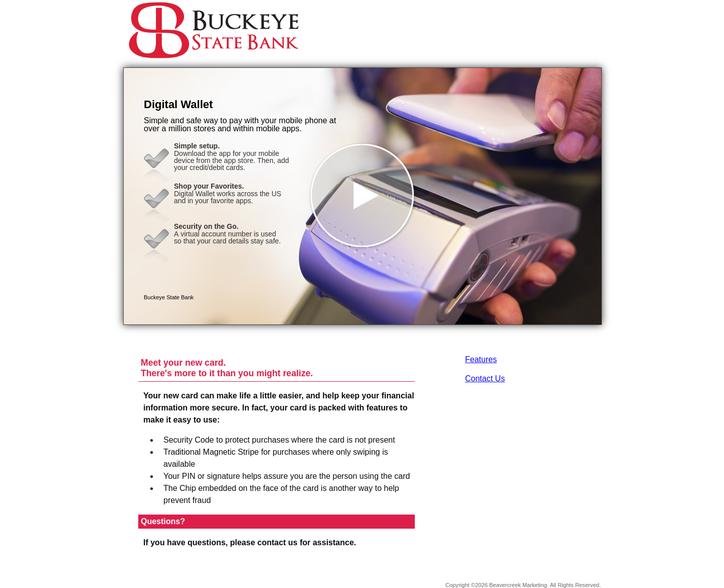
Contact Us (485, 379)
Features (481, 359)
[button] (363, 196)
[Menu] (586, 20)
